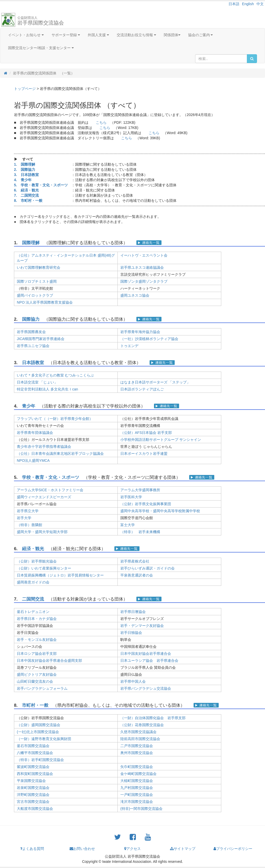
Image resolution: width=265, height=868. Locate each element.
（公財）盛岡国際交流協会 (39, 725)
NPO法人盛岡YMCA (33, 460)
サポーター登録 (66, 35)
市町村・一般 (35, 705)
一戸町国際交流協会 (137, 795)
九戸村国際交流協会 (137, 788)
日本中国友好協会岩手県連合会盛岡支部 (49, 660)
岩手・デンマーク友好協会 (142, 626)
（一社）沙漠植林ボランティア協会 (149, 339)
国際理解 (31, 243)
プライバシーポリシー (233, 849)
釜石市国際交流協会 (33, 746)
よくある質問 (32, 849)
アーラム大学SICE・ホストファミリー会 (50, 490)
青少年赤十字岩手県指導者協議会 (44, 447)
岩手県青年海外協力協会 (140, 332)
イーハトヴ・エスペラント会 (144, 255)
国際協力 (31, 319)
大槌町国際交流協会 (137, 781)
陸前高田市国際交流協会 (140, 739)
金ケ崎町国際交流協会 (138, 774)
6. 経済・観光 (26, 190)
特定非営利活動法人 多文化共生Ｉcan (47, 389)
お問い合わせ (82, 849)
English (248, 4)
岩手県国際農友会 (31, 332)
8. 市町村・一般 (28, 201)
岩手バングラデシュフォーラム (42, 688)
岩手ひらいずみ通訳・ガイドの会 (148, 568)
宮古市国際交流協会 (33, 802)
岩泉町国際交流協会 (33, 788)
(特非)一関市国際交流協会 (141, 809)
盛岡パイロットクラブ (35, 295)
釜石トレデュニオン (33, 612)
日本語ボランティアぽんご (142, 389)
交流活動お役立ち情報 (136, 35)
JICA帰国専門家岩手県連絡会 (41, 339)
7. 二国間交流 (26, 195)
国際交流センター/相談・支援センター (41, 48)
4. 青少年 (23, 180)
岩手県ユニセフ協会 (33, 346)
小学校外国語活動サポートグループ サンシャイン (161, 440)
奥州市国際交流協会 (137, 753)
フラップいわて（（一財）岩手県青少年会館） (55, 419)
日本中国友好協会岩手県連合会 (146, 654)
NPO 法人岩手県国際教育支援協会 (45, 302)
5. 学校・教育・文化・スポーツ (41, 185)
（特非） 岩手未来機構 (140, 532)
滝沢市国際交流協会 (137, 802)
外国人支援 (98, 35)
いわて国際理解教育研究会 (39, 267)
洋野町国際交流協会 (33, 795)
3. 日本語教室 (26, 175)
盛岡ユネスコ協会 (135, 295)
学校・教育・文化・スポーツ (51, 477)
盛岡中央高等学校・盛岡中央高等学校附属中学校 (160, 511)
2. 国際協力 (25, 170)
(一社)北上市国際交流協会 (38, 732)
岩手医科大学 (131, 497)
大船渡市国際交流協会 (35, 809)
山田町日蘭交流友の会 (35, 681)
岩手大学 (24, 518)
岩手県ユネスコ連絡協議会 (142, 267)
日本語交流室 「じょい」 (37, 382)
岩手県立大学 (28, 511)
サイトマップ (183, 849)
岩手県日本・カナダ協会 (37, 619)
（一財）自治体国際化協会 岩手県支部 (153, 718)
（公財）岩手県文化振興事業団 (146, 504)
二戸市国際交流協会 (137, 746)
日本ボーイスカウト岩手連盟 (144, 454)
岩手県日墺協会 (133, 612)
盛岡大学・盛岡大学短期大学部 (42, 532)
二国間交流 (33, 599)
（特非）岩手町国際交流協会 (40, 760)
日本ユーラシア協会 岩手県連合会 (149, 660)
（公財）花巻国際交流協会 (142, 725)
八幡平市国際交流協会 (35, 753)
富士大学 (128, 525)
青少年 (29, 406)
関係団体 (172, 35)
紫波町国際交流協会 (33, 767)
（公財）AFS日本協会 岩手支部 (146, 433)
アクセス (132, 849)
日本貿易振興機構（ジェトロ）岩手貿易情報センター (60, 575)
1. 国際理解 (25, 164)
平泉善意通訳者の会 (137, 575)
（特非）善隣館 (30, 525)
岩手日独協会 (131, 633)
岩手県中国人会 (133, 681)
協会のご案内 (201, 35)
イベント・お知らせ (26, 35)
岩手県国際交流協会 (41, 21)
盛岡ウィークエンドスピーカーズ (44, 497)
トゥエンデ (129, 346)
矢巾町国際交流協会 (137, 767)
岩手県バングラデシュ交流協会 (146, 688)
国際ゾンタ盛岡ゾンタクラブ (144, 281)
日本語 (234, 4)
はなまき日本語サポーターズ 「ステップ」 (155, 382)
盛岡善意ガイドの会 (33, 582)
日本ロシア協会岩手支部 (37, 654)
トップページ (25, 89)
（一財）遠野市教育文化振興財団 (44, 739)
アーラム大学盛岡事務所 (140, 490)
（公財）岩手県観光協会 (37, 561)
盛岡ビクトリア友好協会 (37, 674)
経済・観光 (33, 549)
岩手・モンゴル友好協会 (37, 640)
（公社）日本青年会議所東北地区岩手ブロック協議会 (60, 454)
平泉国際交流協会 (31, 781)
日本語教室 (33, 363)
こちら (101, 122)
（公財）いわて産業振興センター (44, 568)
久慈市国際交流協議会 (138, 732)
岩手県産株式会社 (135, 561)
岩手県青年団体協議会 (35, 433)
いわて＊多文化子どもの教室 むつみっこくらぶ (55, 375)
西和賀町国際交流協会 (35, 774)
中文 (260, 4)
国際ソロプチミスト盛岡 (37, 281)
